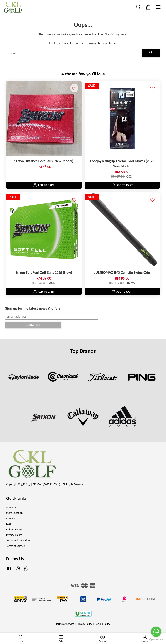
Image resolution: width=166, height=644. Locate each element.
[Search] (74, 53)
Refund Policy (14, 530)
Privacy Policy (14, 535)
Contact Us (12, 519)
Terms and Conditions (19, 541)
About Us (11, 508)
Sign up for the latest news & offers (33, 309)
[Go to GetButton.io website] (156, 640)
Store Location (14, 513)
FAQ (8, 524)
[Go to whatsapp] (156, 632)
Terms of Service (16, 546)
